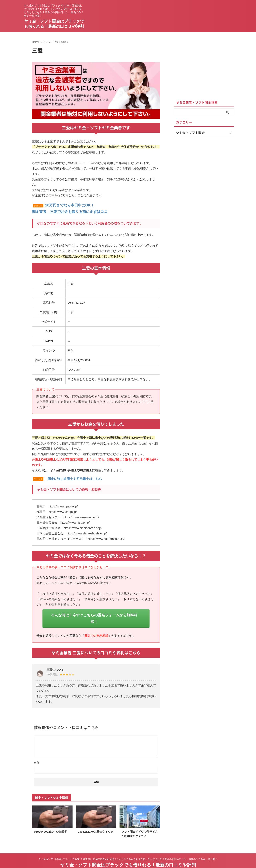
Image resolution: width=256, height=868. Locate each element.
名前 (37, 753)
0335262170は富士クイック (96, 822)
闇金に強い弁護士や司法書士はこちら (75, 477)
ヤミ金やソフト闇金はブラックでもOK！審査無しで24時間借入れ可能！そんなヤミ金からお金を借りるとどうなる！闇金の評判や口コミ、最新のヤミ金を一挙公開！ (128, 849)
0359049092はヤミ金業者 (50, 822)
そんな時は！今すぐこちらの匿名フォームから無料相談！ (94, 613)
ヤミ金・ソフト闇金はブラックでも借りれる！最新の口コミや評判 (128, 855)
